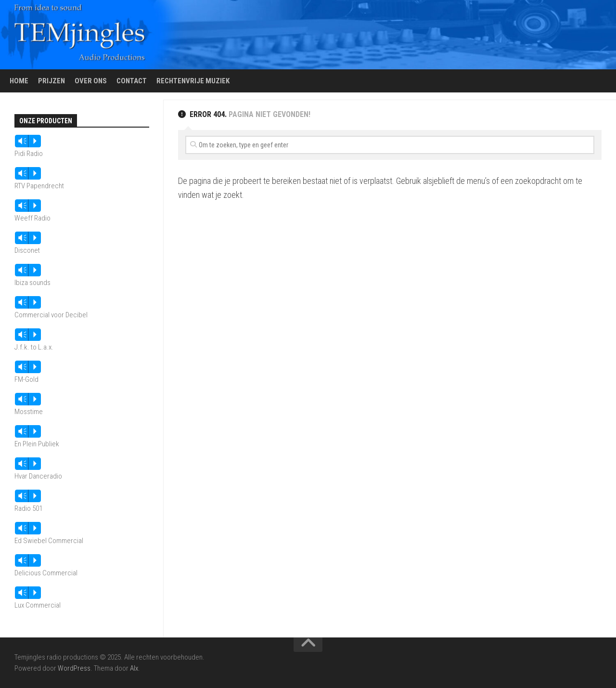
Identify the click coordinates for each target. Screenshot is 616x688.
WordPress (74, 668)
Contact (132, 81)
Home (19, 81)
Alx (134, 668)
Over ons (91, 81)
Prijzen (51, 81)
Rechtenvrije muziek (193, 81)
